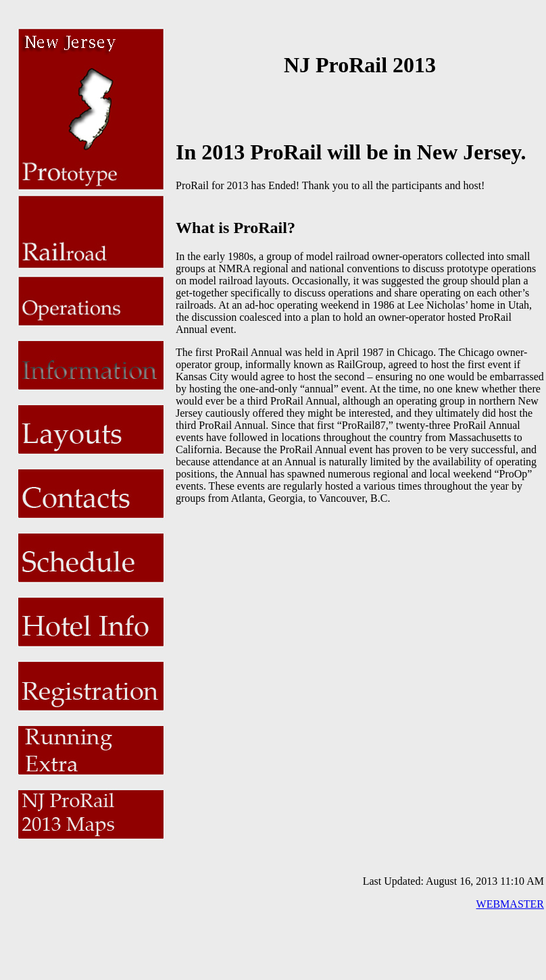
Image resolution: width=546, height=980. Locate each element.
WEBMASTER (510, 904)
